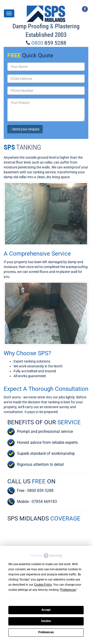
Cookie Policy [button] (43, 585)
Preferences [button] (68, 590)
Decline (46, 621)
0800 (49, 43)
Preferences (46, 632)
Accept (46, 610)
